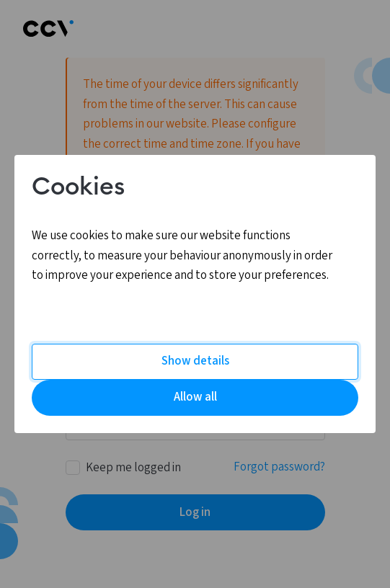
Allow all (195, 397)
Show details (195, 361)
